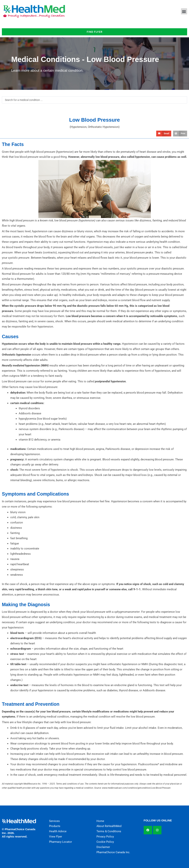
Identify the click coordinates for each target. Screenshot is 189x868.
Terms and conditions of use (70, 784)
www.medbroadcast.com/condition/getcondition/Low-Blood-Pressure (136, 788)
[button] (184, 11)
